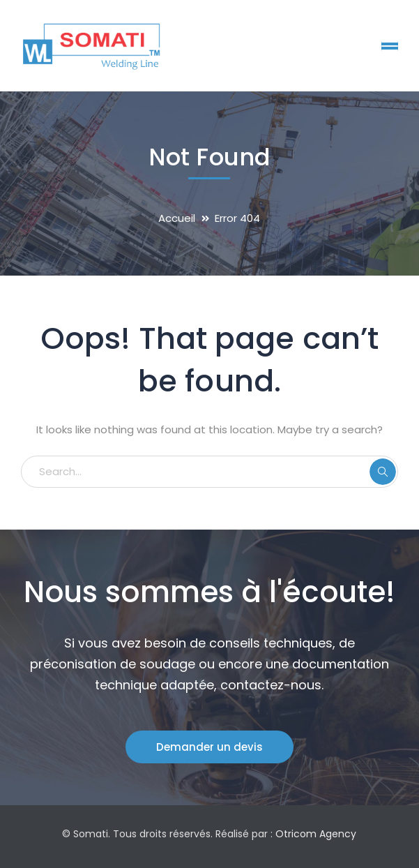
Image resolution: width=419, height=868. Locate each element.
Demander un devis (209, 747)
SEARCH (383, 472)
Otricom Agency (316, 834)
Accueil (177, 218)
